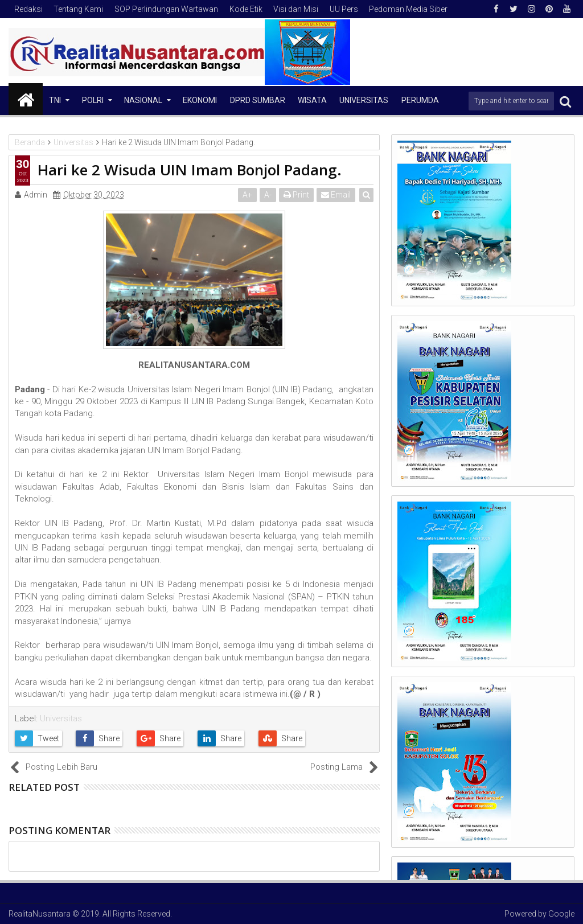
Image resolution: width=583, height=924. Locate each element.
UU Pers (344, 9)
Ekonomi (200, 100)
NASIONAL (143, 100)
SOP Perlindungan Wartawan (166, 9)
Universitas (364, 100)
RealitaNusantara (40, 914)
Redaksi (28, 9)
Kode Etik (246, 9)
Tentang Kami (78, 9)
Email (336, 195)
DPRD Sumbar (258, 100)
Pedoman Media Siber (408, 9)
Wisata (312, 100)
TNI (55, 100)
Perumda (420, 100)
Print (296, 195)
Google (561, 914)
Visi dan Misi (296, 9)
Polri (93, 100)
